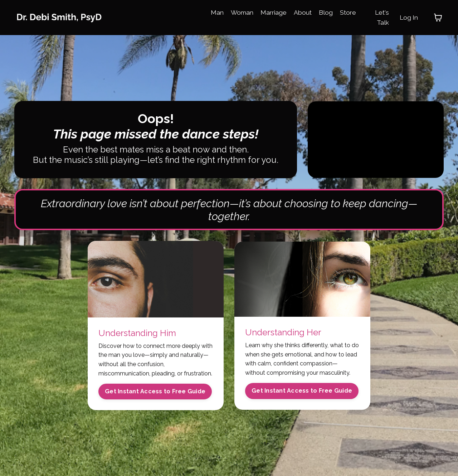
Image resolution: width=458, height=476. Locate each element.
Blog (328, 12)
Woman (242, 12)
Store (351, 12)
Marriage (275, 12)
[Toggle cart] (438, 18)
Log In (408, 17)
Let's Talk (381, 17)
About (305, 12)
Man (217, 12)
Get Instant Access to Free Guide (155, 393)
